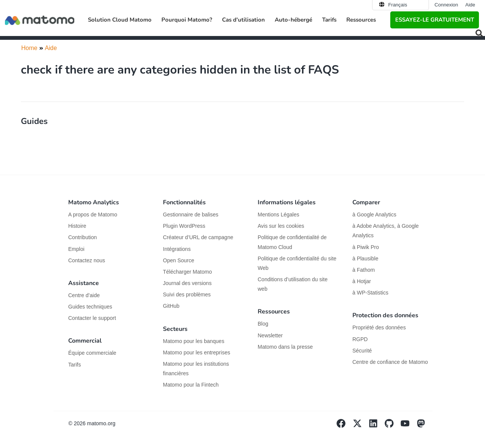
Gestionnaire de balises (191, 215)
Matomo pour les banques (194, 341)
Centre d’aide (84, 295)
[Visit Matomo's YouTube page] (408, 426)
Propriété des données (379, 327)
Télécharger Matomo (187, 272)
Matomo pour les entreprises (196, 352)
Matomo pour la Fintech (191, 385)
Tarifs (329, 20)
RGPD (360, 339)
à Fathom (364, 270)
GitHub (171, 306)
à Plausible (365, 258)
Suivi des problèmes (187, 294)
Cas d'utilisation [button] (243, 20)
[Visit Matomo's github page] (393, 426)
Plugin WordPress (184, 226)
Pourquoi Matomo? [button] (187, 20)
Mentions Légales (278, 215)
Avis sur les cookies (281, 226)
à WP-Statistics (370, 293)
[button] (479, 33)
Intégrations (177, 249)
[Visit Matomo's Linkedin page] (377, 426)
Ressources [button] (361, 20)
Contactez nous (87, 260)
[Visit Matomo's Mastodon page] (424, 426)
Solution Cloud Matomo (120, 20)
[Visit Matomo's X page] (361, 426)
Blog (263, 324)
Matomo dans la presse (285, 347)
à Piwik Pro (366, 247)
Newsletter (270, 335)
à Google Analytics (374, 215)
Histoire (77, 226)
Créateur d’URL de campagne (198, 237)
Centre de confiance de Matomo (390, 362)
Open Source (179, 260)
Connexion (446, 5)
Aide (470, 5)
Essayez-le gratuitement (435, 20)
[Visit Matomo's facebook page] (344, 426)
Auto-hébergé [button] (293, 20)
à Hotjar (362, 281)
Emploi (76, 249)
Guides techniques (90, 307)
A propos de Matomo (93, 215)
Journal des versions (187, 283)
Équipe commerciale (92, 353)
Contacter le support (92, 318)
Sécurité (362, 351)
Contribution (83, 237)
